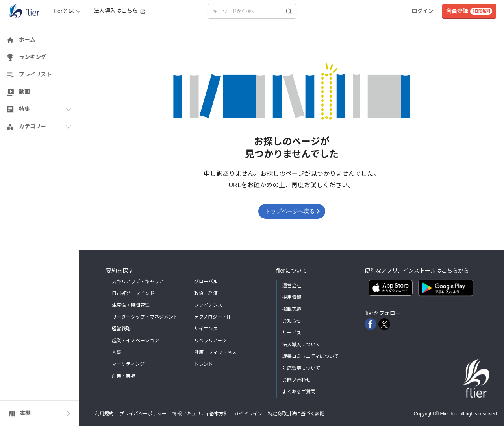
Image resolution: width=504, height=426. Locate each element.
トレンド (204, 364)
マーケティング (128, 364)
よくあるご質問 (299, 392)
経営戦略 (121, 329)
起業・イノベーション (135, 341)
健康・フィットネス (215, 352)
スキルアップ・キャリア (138, 282)
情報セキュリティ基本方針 (200, 414)
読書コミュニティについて (310, 356)
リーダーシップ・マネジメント (145, 317)
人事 (117, 352)
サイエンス (206, 329)
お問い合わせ (296, 380)
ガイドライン (248, 414)
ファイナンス (208, 305)
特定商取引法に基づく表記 (296, 414)
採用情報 (292, 297)
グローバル (206, 282)
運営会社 (292, 286)
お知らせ (292, 321)
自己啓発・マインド (133, 293)
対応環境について (301, 368)
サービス (292, 333)
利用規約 (104, 414)
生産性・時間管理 (131, 305)
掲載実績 (292, 309)
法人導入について (301, 345)
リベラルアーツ (210, 341)
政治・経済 (206, 293)
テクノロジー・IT (213, 317)
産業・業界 (124, 376)
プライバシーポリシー (143, 414)
